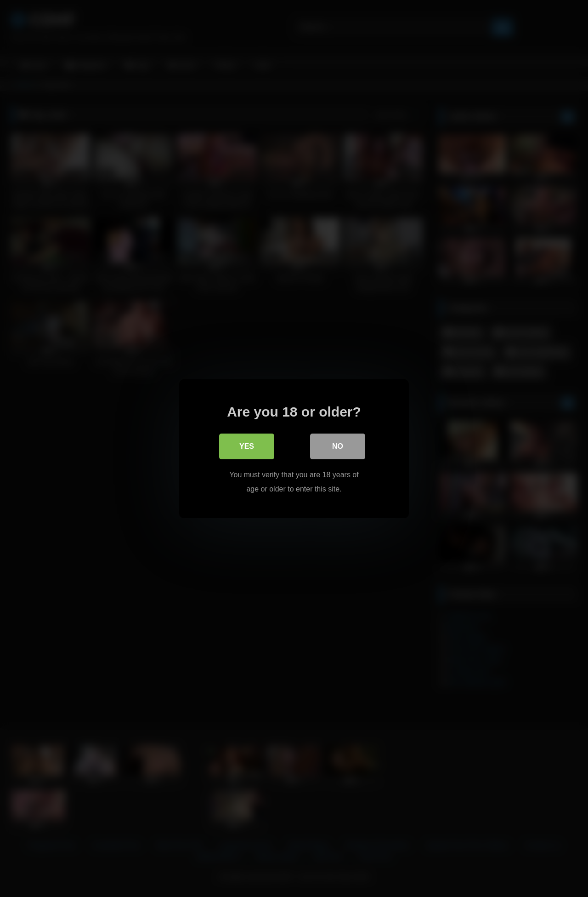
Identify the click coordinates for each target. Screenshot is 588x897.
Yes (247, 446)
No (338, 446)
